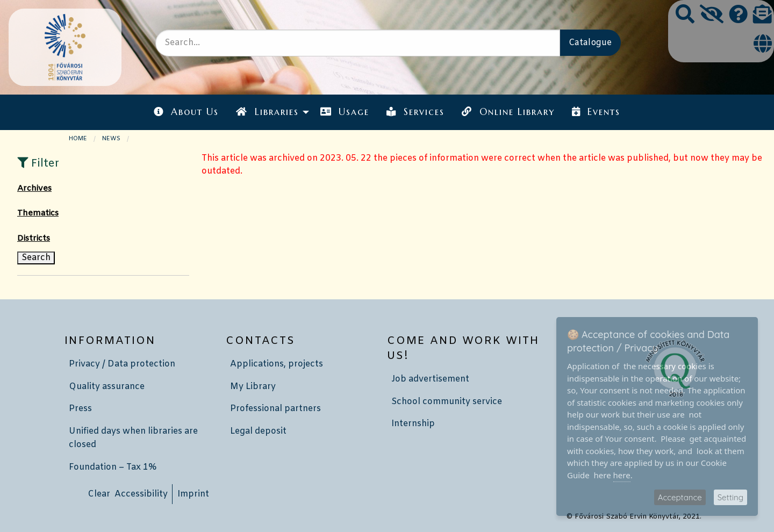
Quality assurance (107, 387)
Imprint (193, 494)
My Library (253, 387)
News (111, 139)
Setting (730, 497)
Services (415, 112)
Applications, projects (277, 364)
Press (80, 409)
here (622, 475)
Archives (34, 189)
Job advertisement (430, 379)
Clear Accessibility (128, 494)
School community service (447, 402)
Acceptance (680, 497)
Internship (413, 424)
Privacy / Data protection (122, 364)
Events (596, 112)
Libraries (267, 112)
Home (78, 139)
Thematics (38, 213)
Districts (34, 239)
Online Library (508, 112)
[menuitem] (186, 112)
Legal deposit (258, 431)
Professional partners (275, 409)
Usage (345, 112)
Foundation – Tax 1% (113, 467)
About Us (186, 112)
